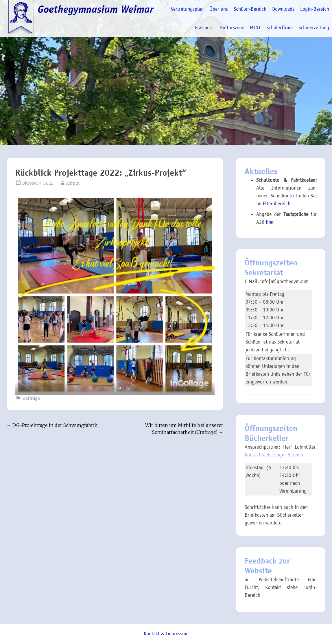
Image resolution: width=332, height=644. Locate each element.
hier (270, 222)
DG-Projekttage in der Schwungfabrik (52, 425)
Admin (73, 183)
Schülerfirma (280, 28)
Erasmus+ (205, 28)
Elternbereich (277, 204)
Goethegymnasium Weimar (96, 9)
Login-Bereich (315, 9)
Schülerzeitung (314, 28)
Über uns (219, 9)
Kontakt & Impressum (166, 634)
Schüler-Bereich (250, 9)
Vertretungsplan (187, 9)
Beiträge (31, 398)
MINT (255, 28)
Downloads (283, 9)
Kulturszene (232, 28)
